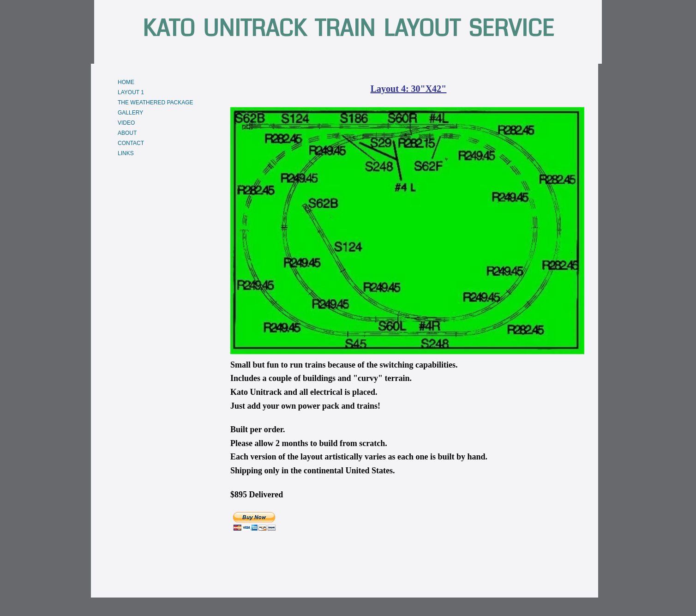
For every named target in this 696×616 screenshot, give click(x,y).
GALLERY (130, 113)
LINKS (126, 153)
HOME (126, 82)
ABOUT (127, 133)
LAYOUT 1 (131, 92)
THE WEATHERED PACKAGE (156, 103)
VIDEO (126, 123)
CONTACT (131, 143)
